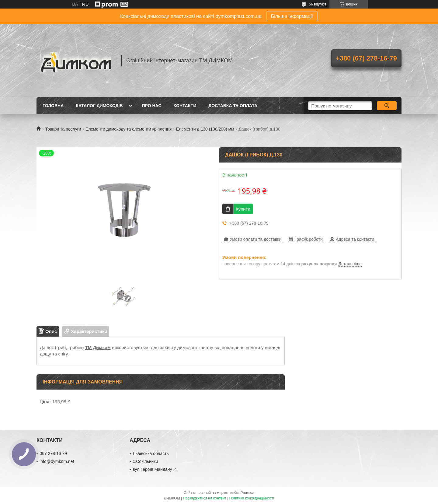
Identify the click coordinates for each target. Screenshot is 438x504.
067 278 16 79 (53, 453)
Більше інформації (292, 16)
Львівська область (151, 453)
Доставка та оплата (233, 106)
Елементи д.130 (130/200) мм (205, 129)
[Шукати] (387, 106)
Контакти (185, 106)
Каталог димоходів (99, 106)
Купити (243, 209)
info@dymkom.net (57, 461)
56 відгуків (318, 4)
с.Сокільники (145, 461)
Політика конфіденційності (252, 498)
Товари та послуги (63, 129)
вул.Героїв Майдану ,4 (155, 469)
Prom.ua (247, 493)
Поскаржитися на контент (204, 498)
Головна (53, 106)
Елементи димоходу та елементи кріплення (129, 129)
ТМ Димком (98, 347)
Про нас (152, 106)
